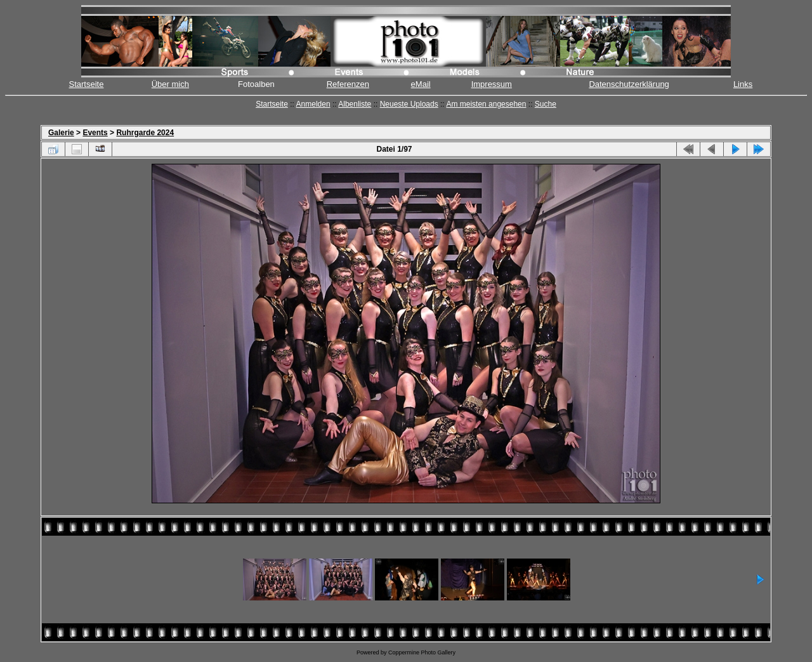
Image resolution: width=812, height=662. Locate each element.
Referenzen (348, 84)
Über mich (170, 84)
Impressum (492, 84)
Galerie (61, 133)
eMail (421, 84)
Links (743, 84)
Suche (546, 104)
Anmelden (313, 104)
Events (95, 133)
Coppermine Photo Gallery (422, 652)
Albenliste (355, 104)
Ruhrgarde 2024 (145, 133)
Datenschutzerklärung (629, 84)
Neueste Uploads (409, 104)
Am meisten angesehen (486, 104)
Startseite (87, 84)
